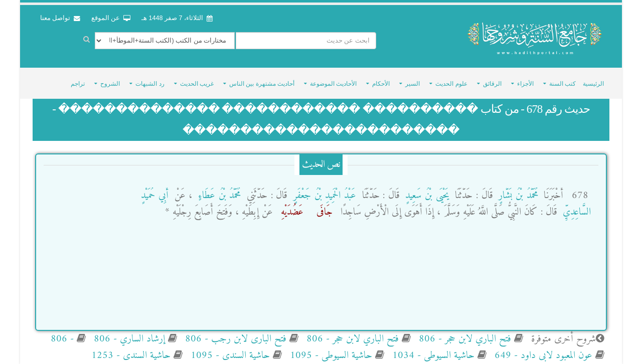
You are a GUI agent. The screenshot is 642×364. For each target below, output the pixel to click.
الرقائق (492, 84)
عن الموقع (111, 18)
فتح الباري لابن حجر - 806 (463, 339)
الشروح (110, 84)
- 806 (62, 339)
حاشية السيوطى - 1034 (432, 355)
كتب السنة (563, 84)
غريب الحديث (197, 84)
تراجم (78, 84)
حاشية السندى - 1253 (131, 355)
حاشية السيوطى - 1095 (330, 355)
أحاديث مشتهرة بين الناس (262, 84)
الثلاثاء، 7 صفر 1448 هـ (177, 18)
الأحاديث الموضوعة (333, 84)
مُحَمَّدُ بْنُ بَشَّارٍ (517, 196)
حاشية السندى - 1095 (229, 355)
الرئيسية (593, 84)
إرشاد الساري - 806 (128, 339)
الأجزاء (525, 84)
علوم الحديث (451, 84)
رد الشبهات (150, 84)
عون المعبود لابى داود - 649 (542, 355)
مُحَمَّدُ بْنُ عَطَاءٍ (218, 196)
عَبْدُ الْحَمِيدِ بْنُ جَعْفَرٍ (323, 196)
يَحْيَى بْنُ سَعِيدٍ (426, 196)
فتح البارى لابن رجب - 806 (234, 339)
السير (413, 84)
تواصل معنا (60, 18)
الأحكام (381, 84)
